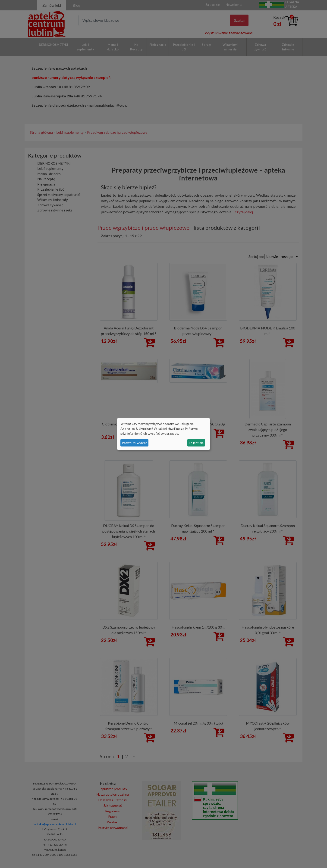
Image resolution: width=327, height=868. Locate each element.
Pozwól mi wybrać (135, 443)
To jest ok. (196, 443)
